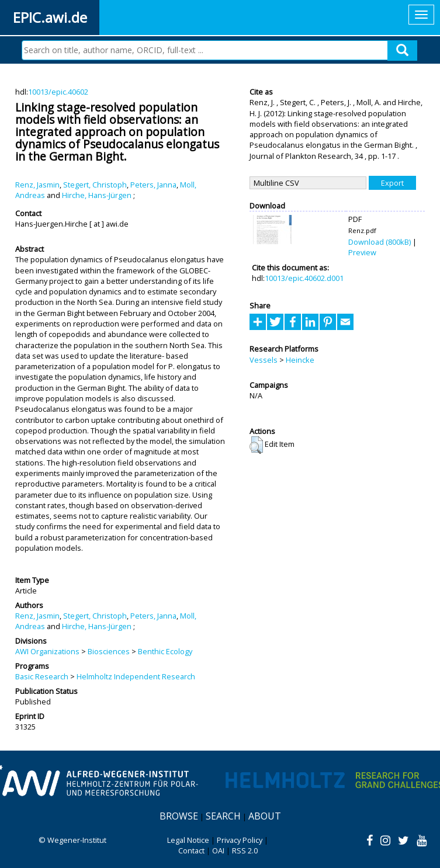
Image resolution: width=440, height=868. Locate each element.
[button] (256, 445)
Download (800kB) (380, 242)
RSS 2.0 (245, 850)
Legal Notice (188, 840)
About (265, 816)
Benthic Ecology (165, 651)
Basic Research (42, 676)
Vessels (264, 360)
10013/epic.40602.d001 (304, 278)
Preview (362, 252)
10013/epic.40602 (58, 92)
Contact (191, 850)
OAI (218, 850)
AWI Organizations (47, 651)
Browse (179, 816)
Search (223, 816)
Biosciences (109, 651)
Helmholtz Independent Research (136, 676)
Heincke (300, 360)
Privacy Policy (240, 840)
